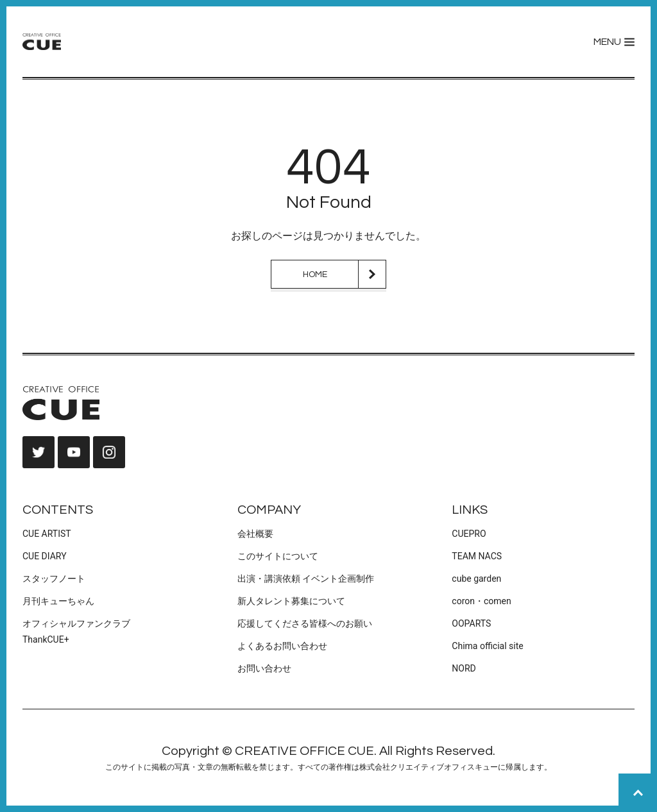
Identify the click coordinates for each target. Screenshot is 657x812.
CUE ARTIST (47, 534)
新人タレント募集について (291, 601)
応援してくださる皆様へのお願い (305, 623)
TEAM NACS (477, 556)
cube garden (476, 579)
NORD (464, 668)
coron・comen (481, 601)
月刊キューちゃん (58, 601)
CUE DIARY (45, 556)
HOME (315, 275)
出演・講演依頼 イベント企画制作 (306, 579)
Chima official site (487, 646)
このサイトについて (278, 556)
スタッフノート (54, 579)
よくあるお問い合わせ (282, 646)
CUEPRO (469, 534)
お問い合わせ (264, 668)
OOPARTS (471, 623)
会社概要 (255, 534)
